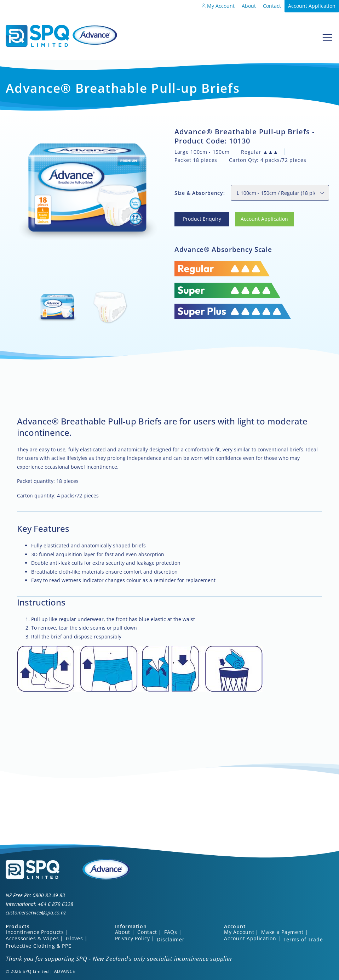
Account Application (312, 6)
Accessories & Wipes (32, 938)
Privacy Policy (133, 938)
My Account (218, 6)
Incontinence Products (35, 932)
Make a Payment (282, 932)
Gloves (74, 938)
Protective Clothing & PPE (39, 946)
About (249, 6)
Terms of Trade (303, 939)
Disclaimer (171, 939)
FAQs (171, 932)
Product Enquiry (194, 216)
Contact (272, 6)
